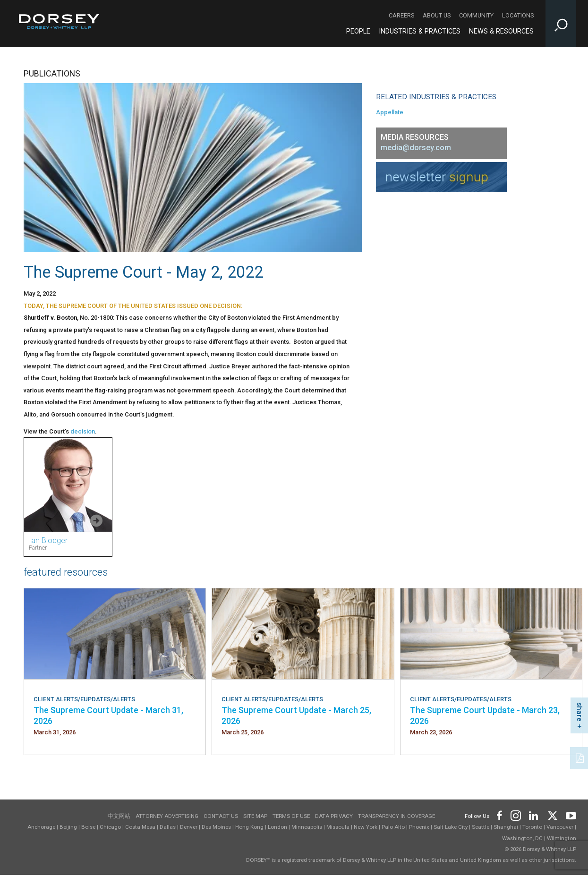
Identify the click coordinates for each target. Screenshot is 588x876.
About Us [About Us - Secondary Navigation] (437, 15)
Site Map (255, 816)
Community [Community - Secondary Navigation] (476, 15)
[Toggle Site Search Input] (561, 24)
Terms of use (291, 816)
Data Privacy (334, 816)
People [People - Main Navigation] (358, 31)
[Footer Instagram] (515, 814)
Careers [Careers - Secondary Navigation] (401, 15)
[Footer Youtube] (569, 814)
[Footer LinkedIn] (534, 814)
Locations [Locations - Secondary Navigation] (518, 15)
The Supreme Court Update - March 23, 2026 (485, 715)
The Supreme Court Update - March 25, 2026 (296, 715)
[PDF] (580, 757)
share (579, 712)
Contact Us (221, 816)
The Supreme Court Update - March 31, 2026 (108, 715)
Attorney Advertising (167, 816)
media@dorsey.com (416, 148)
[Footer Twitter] (552, 814)
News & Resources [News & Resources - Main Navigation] (501, 31)
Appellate (390, 112)
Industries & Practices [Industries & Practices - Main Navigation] (420, 31)
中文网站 (119, 816)
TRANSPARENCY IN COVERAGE (396, 816)
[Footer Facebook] (499, 814)
